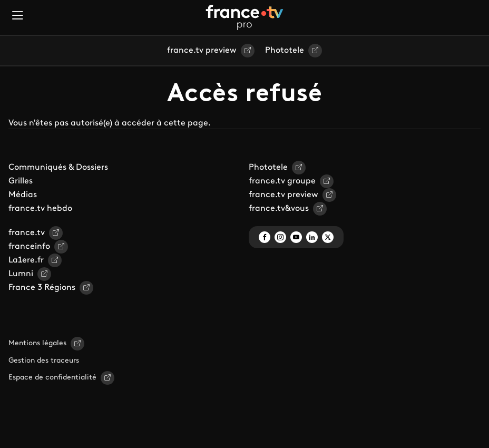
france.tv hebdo (40, 209)
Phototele (285, 51)
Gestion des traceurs (44, 361)
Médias (23, 195)
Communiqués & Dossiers (58, 168)
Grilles (21, 181)
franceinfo (29, 247)
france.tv (27, 233)
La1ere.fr (26, 260)
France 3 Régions (42, 288)
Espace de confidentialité (52, 378)
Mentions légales (37, 343)
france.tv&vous (279, 209)
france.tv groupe (282, 181)
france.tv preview (202, 51)
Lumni (21, 274)
